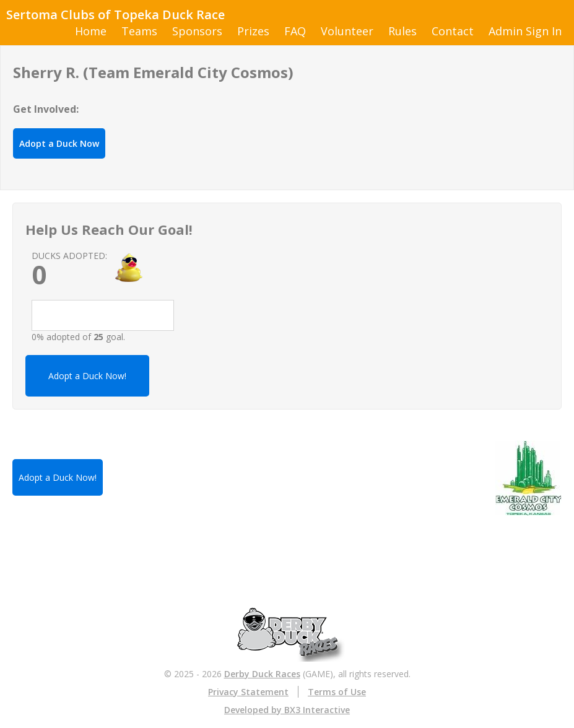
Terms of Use (337, 692)
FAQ (295, 31)
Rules (402, 31)
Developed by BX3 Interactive (287, 710)
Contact (453, 31)
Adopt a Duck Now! (87, 376)
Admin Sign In (525, 31)
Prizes (253, 31)
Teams (139, 31)
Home (91, 31)
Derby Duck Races (262, 674)
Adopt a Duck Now (59, 143)
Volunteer (347, 31)
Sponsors (197, 31)
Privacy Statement (248, 692)
